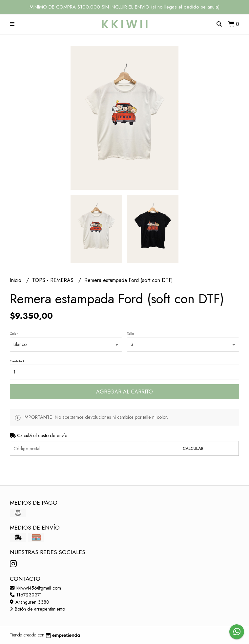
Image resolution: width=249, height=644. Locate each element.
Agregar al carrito (124, 392)
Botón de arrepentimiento (37, 609)
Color (14, 333)
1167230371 (26, 595)
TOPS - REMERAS (54, 280)
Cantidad (17, 361)
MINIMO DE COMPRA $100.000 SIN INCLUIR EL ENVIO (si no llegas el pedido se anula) (124, 7)
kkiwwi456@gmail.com (35, 588)
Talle (131, 333)
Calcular (193, 448)
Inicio (16, 280)
